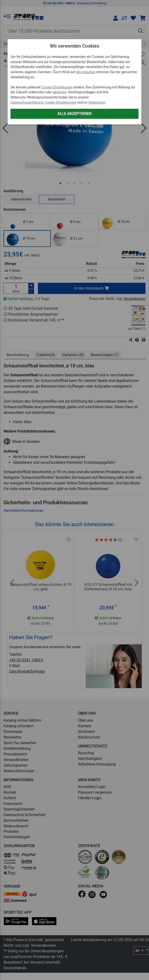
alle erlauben (86, 72)
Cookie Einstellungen (57, 87)
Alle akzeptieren (74, 114)
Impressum (97, 103)
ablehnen (60, 92)
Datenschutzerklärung (27, 103)
